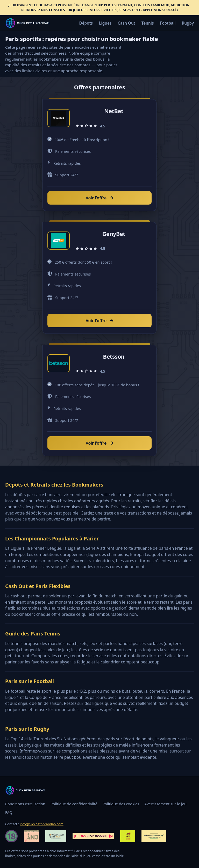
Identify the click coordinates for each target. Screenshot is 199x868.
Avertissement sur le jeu (165, 804)
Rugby (188, 23)
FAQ (9, 812)
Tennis (148, 23)
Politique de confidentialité (74, 804)
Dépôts (86, 23)
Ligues (105, 23)
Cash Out (126, 23)
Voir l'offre (100, 198)
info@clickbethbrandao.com (41, 824)
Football (168, 23)
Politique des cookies (121, 804)
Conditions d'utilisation (25, 804)
